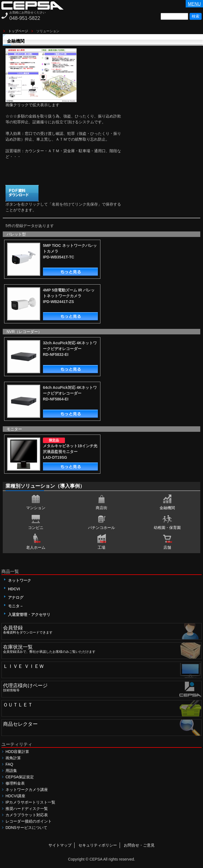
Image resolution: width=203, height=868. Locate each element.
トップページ (18, 31)
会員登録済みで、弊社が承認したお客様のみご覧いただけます (102, 648)
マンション (36, 502)
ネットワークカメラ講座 (27, 790)
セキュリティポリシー (98, 845)
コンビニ (36, 522)
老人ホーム (36, 541)
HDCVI (12, 589)
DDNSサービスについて (26, 828)
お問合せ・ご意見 (139, 845)
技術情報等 (102, 687)
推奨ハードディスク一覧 (27, 809)
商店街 (101, 502)
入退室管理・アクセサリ (27, 615)
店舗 (167, 541)
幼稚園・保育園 (167, 522)
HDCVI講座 (15, 796)
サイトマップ (60, 845)
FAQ (9, 764)
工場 (101, 541)
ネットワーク (18, 580)
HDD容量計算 (17, 752)
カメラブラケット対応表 (27, 815)
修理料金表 (15, 783)
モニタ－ (14, 606)
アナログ (14, 597)
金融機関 (167, 502)
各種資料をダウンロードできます (102, 629)
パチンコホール (101, 522)
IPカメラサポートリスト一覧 (30, 802)
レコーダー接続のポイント (29, 821)
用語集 (11, 771)
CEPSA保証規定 (20, 777)
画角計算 (13, 758)
